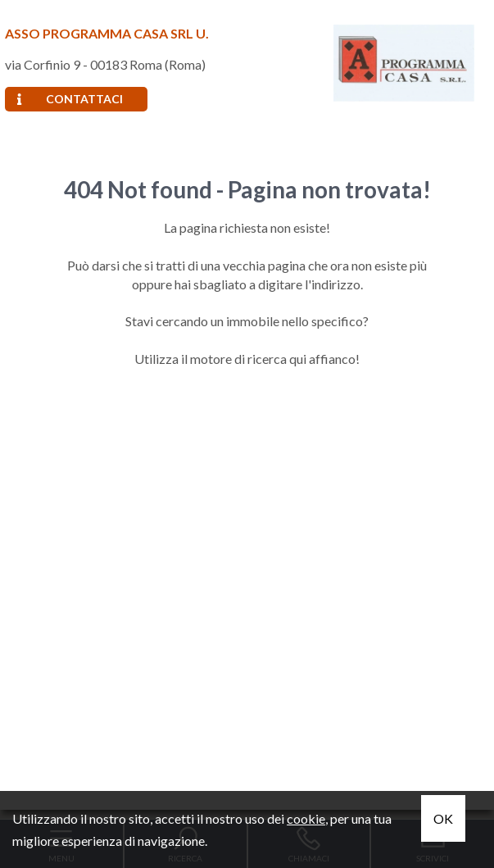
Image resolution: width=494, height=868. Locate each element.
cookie (306, 818)
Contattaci (70, 99)
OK (443, 818)
